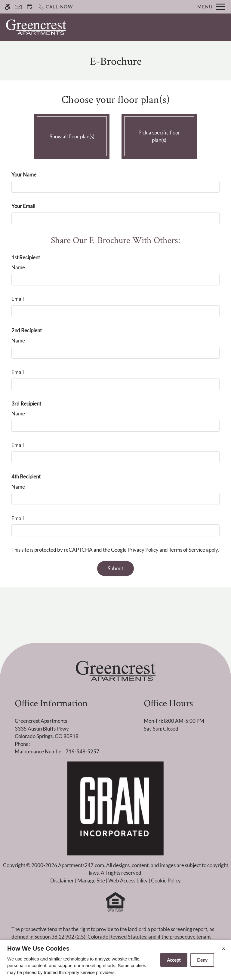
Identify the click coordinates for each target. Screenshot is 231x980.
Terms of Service (187, 550)
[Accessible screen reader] (7, 7)
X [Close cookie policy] (223, 948)
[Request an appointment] (30, 7)
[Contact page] (18, 7)
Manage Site (91, 880)
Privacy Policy (143, 550)
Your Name (24, 175)
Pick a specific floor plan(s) (159, 135)
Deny (202, 960)
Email (18, 299)
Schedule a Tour (131, 27)
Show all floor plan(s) (72, 135)
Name (18, 267)
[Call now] (55, 7)
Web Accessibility (128, 880)
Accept (174, 960)
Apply (167, 27)
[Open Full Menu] (211, 7)
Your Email (23, 206)
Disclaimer (62, 880)
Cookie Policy (166, 880)
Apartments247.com (81, 865)
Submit (115, 568)
